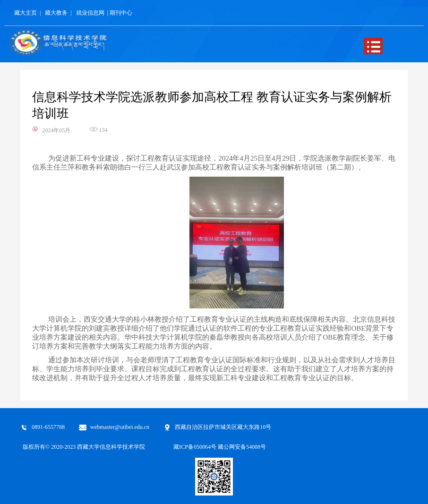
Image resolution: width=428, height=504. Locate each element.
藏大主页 (26, 13)
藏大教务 (56, 13)
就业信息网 (90, 13)
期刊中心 (121, 13)
